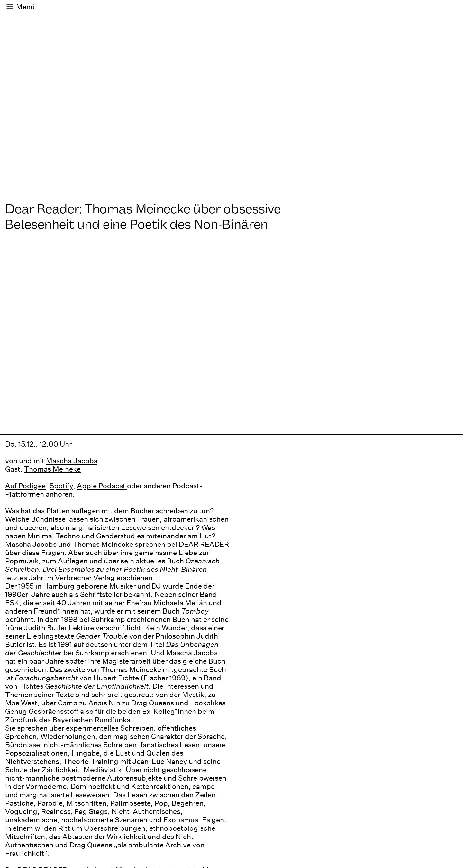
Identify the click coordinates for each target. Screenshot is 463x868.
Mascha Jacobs (72, 461)
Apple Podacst (102, 486)
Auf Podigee (25, 486)
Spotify (61, 486)
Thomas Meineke (52, 469)
